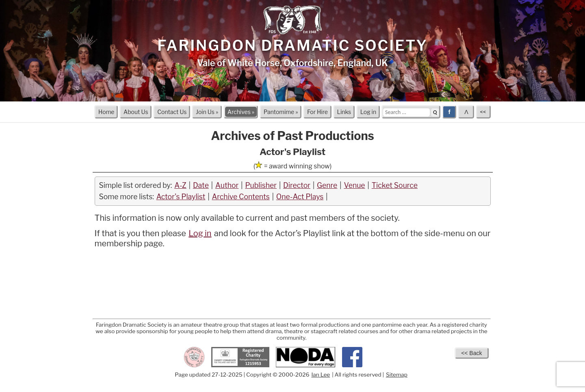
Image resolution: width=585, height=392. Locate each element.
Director (297, 185)
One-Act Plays (300, 197)
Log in (368, 112)
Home (106, 112)
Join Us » (207, 112)
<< (483, 112)
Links (344, 112)
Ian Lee (321, 375)
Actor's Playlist (181, 197)
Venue (354, 185)
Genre (327, 185)
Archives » (241, 112)
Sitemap (397, 375)
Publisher (261, 185)
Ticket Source (395, 185)
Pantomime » (281, 112)
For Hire (317, 112)
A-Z (180, 185)
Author (227, 185)
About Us (136, 112)
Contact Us (172, 112)
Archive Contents (241, 197)
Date (201, 185)
